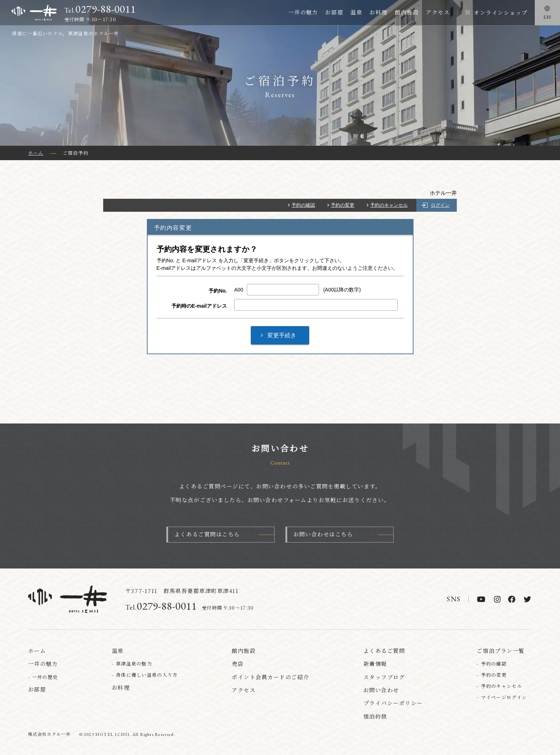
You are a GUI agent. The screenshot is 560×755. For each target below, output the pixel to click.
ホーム (37, 651)
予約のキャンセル (389, 205)
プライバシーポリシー (393, 703)
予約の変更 (343, 205)
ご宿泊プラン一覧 (500, 651)
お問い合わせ (381, 690)
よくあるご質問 (384, 651)
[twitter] (527, 599)
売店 (238, 664)
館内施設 (407, 12)
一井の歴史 (45, 677)
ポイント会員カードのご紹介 (270, 677)
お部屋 (334, 12)
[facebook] (512, 599)
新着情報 (375, 664)
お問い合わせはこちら (323, 534)
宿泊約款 (375, 716)
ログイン (440, 205)
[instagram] (497, 599)
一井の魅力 (303, 12)
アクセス (438, 12)
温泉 (356, 12)
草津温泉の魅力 (134, 664)
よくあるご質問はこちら (207, 534)
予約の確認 (303, 205)
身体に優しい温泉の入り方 (147, 675)
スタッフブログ (384, 677)
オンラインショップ (501, 12)
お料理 (379, 12)
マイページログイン (504, 697)
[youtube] (481, 599)
